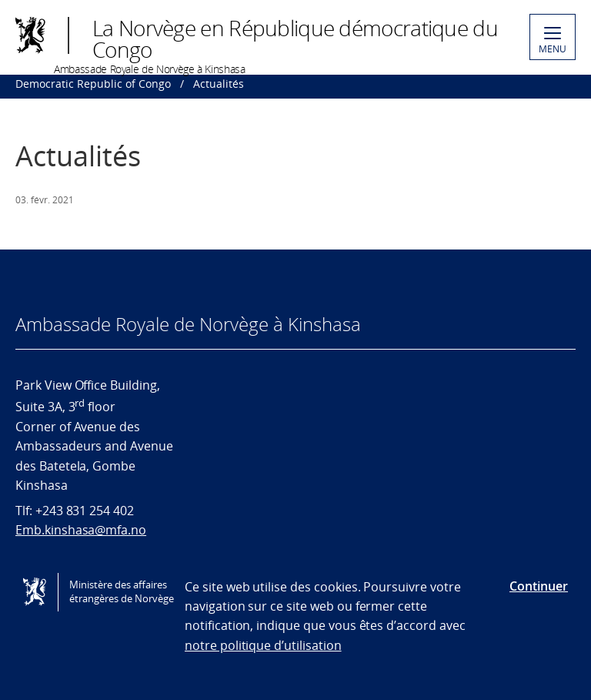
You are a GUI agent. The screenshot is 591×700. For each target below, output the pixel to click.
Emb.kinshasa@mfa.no (81, 530)
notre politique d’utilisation (263, 645)
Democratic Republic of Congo (93, 84)
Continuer (539, 586)
